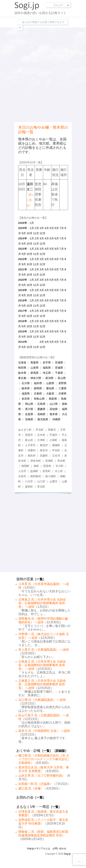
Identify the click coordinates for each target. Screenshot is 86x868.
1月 (32, 223)
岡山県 (29, 404)
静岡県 (38, 388)
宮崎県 (29, 419)
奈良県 (26, 399)
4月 (47, 228)
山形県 (34, 368)
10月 (29, 233)
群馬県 (34, 373)
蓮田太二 (30, 195)
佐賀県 (29, 414)
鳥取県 (53, 399)
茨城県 (59, 368)
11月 (36, 233)
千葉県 (59, 373)
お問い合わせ (59, 848)
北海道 (22, 362)
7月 (62, 228)
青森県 (34, 362)
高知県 (54, 409)
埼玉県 (47, 373)
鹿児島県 (43, 419)
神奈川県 (36, 378)
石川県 (26, 383)
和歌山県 (39, 399)
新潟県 (49, 378)
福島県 (47, 368)
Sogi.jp (67, 854)
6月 (57, 228)
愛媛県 (41, 409)
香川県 (29, 409)
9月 (24, 233)
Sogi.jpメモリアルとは (39, 848)
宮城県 (59, 362)
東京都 (22, 378)
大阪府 (50, 394)
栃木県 (22, 373)
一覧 (40, 579)
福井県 (38, 383)
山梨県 (50, 383)
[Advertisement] (43, 74)
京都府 (38, 394)
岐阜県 (26, 388)
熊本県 (54, 414)
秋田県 (22, 368)
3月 (42, 228)
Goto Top (80, 862)
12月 (43, 233)
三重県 (62, 388)
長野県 (62, 383)
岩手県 (47, 362)
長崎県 (41, 414)
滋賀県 (26, 394)
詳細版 (60, 751)
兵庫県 (62, 394)
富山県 (62, 378)
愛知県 (50, 388)
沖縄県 (56, 419)
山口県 (54, 404)
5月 (52, 228)
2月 (37, 228)
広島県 (41, 404)
